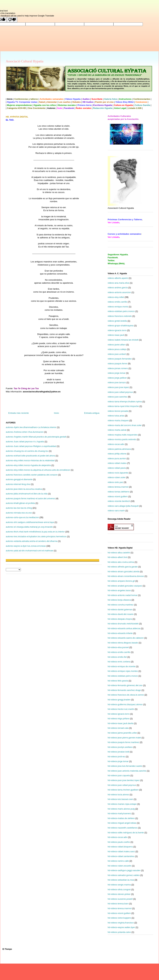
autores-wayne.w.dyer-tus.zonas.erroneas (26, 546)
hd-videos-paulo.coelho (119, 842)
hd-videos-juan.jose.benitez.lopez (124, 780)
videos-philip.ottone (117, 454)
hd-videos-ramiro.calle (118, 861)
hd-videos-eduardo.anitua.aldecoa (124, 628)
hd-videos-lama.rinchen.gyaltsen (123, 790)
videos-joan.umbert (117, 354)
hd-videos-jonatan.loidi (118, 752)
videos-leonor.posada (118, 411)
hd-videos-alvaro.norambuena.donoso (126, 576)
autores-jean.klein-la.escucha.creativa (24, 489)
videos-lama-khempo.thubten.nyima (125, 402)
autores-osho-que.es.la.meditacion (22, 517)
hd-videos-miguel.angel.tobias (122, 823)
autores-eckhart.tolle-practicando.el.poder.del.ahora (30, 456)
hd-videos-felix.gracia (118, 681)
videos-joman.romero (118, 368)
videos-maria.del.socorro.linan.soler (125, 425)
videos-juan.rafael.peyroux (120, 392)
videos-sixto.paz (115, 482)
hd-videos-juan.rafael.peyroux (122, 785)
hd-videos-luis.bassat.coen (120, 799)
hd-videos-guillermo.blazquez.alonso (125, 704)
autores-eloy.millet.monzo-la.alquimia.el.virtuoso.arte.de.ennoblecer (38, 470)
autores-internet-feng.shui (18, 484)
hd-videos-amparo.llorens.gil (121, 581)
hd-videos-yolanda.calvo (119, 932)
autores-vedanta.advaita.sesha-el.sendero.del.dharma (32, 541)
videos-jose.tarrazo (117, 382)
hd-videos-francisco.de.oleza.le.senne (126, 695)
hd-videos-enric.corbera (119, 662)
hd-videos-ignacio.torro (119, 714)
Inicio (56, 413)
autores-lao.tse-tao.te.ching (19, 508)
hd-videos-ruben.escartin (119, 866)
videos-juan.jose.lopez (118, 387)
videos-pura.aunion (117, 458)
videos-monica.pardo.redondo (122, 439)
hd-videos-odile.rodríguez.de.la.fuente (126, 833)
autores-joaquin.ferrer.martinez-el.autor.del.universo (30, 498)
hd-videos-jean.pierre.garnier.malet (124, 738)
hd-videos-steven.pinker (119, 894)
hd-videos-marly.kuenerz (119, 813)
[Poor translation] (12, 20)
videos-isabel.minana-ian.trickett (123, 340)
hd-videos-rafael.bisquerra (120, 847)
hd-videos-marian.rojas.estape (122, 804)
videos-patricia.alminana (119, 449)
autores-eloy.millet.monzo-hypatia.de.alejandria (28, 465)
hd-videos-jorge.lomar (118, 761)
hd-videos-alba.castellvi (119, 553)
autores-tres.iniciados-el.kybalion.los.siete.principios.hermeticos (36, 536)
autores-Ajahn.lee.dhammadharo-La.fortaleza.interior (31, 427)
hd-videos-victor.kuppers (119, 918)
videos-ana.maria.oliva (118, 283)
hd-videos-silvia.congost (119, 889)
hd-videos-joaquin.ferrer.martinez (123, 742)
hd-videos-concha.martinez (121, 605)
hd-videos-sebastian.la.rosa (121, 880)
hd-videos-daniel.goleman (120, 609)
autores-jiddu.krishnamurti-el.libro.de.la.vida (27, 494)
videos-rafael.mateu (117, 463)
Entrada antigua (92, 413)
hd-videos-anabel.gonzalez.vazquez (125, 586)
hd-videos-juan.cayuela (119, 775)
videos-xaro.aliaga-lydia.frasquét (123, 506)
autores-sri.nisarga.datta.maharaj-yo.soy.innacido (29, 527)
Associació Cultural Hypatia (25, 61)
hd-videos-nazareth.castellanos (123, 828)
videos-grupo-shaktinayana (121, 326)
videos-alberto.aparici (118, 278)
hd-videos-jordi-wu (116, 757)
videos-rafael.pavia (117, 468)
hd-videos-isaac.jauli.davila (120, 723)
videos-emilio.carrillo (117, 302)
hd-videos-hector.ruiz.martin (121, 709)
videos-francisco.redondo (120, 316)
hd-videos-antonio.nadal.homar (122, 595)
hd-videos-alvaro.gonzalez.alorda (124, 571)
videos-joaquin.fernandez (120, 359)
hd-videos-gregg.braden (119, 700)
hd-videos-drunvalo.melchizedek (123, 624)
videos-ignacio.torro (117, 330)
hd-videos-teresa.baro (118, 904)
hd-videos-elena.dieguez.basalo (123, 643)
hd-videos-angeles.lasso (119, 590)
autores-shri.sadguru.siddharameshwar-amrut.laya (30, 522)
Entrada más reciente (19, 413)
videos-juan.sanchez (118, 397)
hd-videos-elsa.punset (118, 647)
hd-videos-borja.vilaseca (119, 600)
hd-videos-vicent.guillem (119, 913)
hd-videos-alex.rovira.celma (121, 562)
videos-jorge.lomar (117, 373)
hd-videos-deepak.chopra (120, 619)
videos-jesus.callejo (117, 349)
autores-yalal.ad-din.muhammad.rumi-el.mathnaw (29, 551)
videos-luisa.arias (116, 416)
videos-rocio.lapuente (118, 473)
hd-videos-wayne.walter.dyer (121, 927)
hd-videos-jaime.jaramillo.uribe (122, 733)
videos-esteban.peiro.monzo (121, 311)
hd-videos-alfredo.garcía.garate (123, 567)
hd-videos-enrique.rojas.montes (123, 671)
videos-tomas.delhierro (119, 492)
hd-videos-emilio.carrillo (119, 652)
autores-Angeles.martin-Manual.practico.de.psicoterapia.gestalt (36, 437)
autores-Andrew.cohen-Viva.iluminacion (25, 432)
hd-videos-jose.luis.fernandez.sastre (125, 766)
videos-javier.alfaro (117, 345)
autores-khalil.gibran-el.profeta (20, 503)
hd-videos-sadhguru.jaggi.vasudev (124, 870)
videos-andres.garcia (118, 288)
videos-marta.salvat (117, 430)
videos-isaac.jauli (116, 335)
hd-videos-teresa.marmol (120, 908)
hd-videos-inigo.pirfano (119, 719)
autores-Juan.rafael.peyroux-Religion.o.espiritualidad (31, 446)
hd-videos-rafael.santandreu (121, 856)
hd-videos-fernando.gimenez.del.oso (125, 685)
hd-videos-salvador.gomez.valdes (124, 875)
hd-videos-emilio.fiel (117, 657)
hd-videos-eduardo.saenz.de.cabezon (126, 638)
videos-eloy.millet (116, 297)
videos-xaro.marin (116, 511)
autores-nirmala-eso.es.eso (19, 513)
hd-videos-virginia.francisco (121, 923)
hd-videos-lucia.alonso (118, 795)
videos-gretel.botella (117, 321)
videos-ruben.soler (117, 477)
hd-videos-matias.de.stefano (121, 818)
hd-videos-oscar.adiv (118, 837)
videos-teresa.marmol (118, 487)
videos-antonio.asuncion (119, 292)
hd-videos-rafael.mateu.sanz (121, 851)
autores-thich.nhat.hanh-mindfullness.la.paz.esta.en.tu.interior (35, 532)
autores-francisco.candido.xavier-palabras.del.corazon (32, 475)
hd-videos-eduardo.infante (120, 633)
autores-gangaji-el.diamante (19, 479)
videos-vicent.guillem (118, 496)
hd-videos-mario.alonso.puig (121, 809)
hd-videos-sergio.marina (119, 885)
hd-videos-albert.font (118, 557)
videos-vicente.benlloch (119, 501)
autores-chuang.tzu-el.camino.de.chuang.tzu (27, 451)
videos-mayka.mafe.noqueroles (123, 435)
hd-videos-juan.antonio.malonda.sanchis (127, 771)
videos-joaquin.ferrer (118, 364)
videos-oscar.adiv (116, 444)
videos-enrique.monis (118, 307)
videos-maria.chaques (118, 420)
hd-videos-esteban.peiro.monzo (123, 676)
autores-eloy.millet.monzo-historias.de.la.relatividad (30, 460)
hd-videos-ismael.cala (118, 728)
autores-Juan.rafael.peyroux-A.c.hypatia (25, 442)
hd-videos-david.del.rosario (121, 614)
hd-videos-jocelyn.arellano (120, 747)
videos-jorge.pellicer (117, 378)
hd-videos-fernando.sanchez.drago (124, 690)
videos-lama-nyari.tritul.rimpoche (123, 406)
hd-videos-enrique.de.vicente (121, 666)
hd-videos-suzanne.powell (120, 899)
